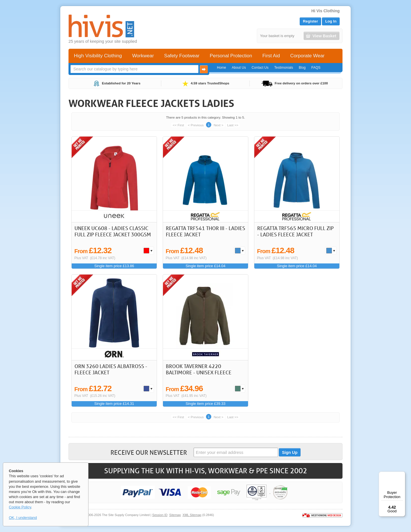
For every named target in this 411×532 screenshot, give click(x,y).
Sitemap (175, 515)
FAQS (316, 68)
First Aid (271, 56)
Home (221, 68)
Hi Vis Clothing (326, 11)
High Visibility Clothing (98, 56)
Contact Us (260, 68)
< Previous (196, 125)
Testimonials (284, 68)
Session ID (160, 515)
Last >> (233, 125)
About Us (239, 68)
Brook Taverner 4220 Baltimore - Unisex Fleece (199, 369)
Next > (219, 125)
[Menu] (402, 475)
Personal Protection (231, 56)
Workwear (143, 56)
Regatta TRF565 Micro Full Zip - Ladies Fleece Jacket (295, 231)
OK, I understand (23, 518)
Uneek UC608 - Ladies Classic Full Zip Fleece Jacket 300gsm (113, 231)
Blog (302, 68)
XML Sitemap (192, 515)
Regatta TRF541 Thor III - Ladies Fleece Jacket (205, 231)
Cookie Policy (20, 507)
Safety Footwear (182, 56)
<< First (178, 125)
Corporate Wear (308, 56)
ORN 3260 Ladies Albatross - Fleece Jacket (111, 369)
